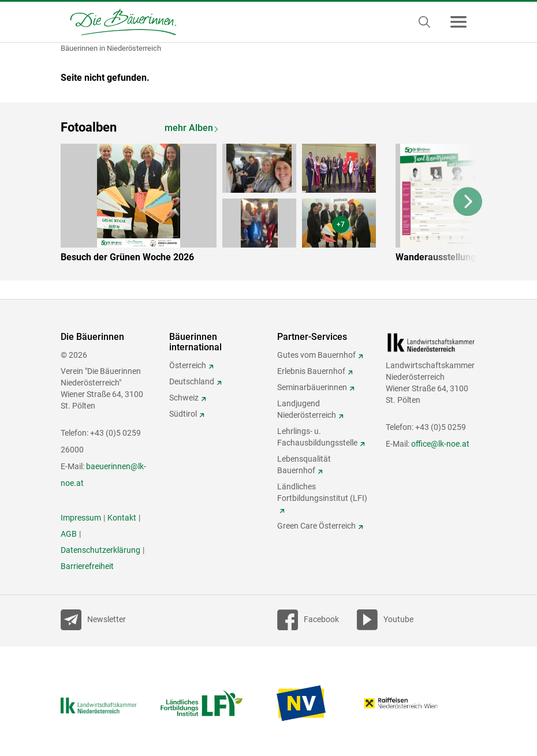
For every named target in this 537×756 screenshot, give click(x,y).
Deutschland (192, 381)
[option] (227, 205)
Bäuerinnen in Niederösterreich (111, 48)
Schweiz (184, 398)
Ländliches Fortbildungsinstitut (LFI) (322, 492)
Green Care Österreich (316, 526)
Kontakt (122, 518)
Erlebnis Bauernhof (311, 371)
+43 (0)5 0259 (441, 427)
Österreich (188, 365)
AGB (69, 534)
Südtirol (183, 414)
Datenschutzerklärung (100, 550)
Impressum (81, 518)
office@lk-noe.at (440, 444)
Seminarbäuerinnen (312, 387)
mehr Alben (189, 128)
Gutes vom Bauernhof (316, 355)
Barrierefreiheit (87, 566)
